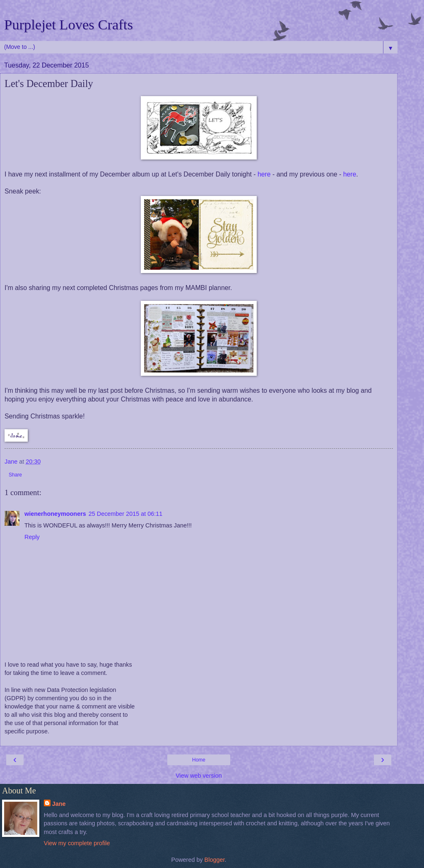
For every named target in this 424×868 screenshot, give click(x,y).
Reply (32, 537)
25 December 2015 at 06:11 (125, 514)
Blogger (215, 860)
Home (199, 760)
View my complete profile (77, 843)
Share (15, 475)
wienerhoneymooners (55, 514)
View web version (199, 776)
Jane (59, 804)
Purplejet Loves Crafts (69, 24)
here (264, 174)
